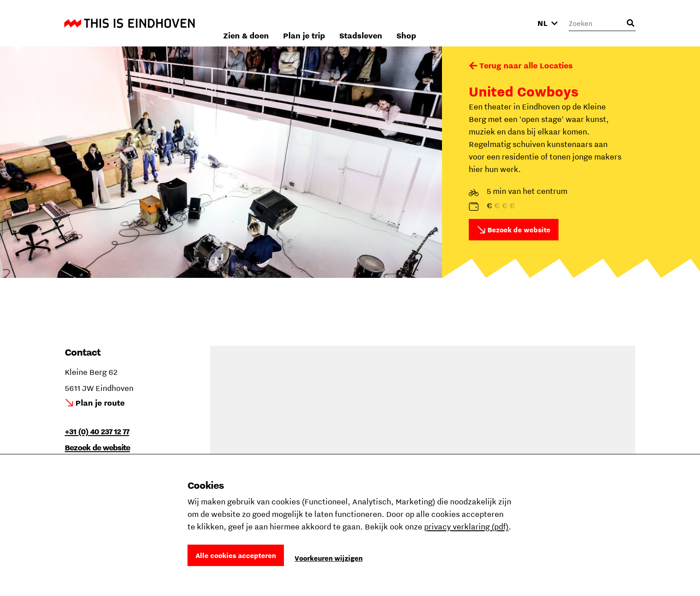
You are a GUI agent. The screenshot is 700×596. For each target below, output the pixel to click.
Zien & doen (350, 23)
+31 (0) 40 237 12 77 (97, 431)
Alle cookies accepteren (236, 555)
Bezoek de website (519, 230)
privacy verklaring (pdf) (466, 527)
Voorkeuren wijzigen (329, 558)
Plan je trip (408, 23)
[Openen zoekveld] (630, 23)
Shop (510, 23)
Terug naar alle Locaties (526, 65)
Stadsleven (464, 23)
